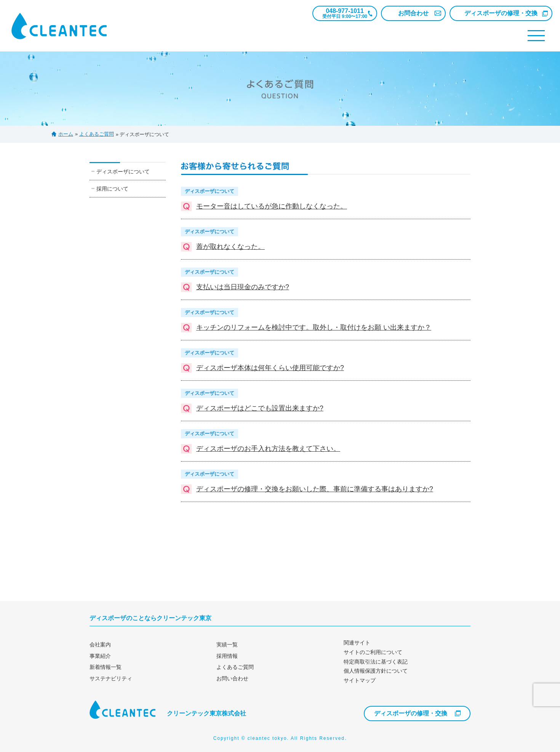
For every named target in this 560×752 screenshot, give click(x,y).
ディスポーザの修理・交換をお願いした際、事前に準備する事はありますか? (315, 489)
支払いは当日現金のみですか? (243, 287)
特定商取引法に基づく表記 (376, 662)
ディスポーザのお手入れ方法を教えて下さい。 (268, 449)
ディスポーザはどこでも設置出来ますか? (260, 408)
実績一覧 (227, 645)
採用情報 (227, 656)
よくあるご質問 (235, 667)
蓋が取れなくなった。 (230, 247)
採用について (112, 189)
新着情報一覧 (106, 667)
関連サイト (357, 643)
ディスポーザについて (123, 172)
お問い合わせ (232, 678)
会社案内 (100, 645)
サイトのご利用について (373, 652)
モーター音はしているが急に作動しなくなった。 (272, 206)
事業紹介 (100, 656)
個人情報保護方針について (376, 671)
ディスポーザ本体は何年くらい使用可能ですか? (270, 368)
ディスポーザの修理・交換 (501, 13)
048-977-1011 (345, 13)
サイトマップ (360, 680)
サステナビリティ (111, 678)
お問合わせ (413, 13)
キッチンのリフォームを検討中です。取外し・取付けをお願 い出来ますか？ (314, 327)
